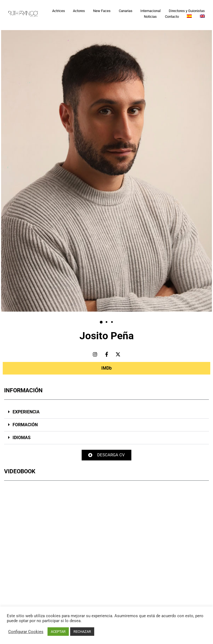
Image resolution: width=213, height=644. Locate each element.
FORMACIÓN (25, 425)
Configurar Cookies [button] (26, 632)
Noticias (150, 17)
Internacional (150, 11)
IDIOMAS (22, 438)
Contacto (172, 17)
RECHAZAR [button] (82, 632)
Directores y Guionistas (187, 11)
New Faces (102, 11)
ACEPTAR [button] (58, 632)
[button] (101, 322)
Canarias (126, 11)
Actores (79, 11)
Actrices (59, 11)
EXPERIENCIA (26, 412)
